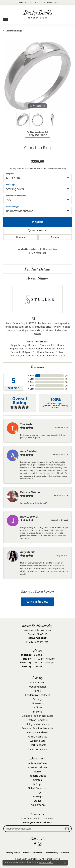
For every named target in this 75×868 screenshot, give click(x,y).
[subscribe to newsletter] (67, 829)
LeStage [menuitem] (38, 784)
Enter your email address (37, 822)
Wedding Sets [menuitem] (37, 741)
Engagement (17, 349)
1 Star (31, 389)
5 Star (31, 375)
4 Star (31, 379)
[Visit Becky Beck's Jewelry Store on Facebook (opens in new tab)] (35, 844)
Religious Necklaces (33, 352)
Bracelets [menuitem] (37, 703)
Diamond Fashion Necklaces (40, 349)
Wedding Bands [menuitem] (37, 687)
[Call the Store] (37, 638)
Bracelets (33, 345)
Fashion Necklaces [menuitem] (38, 732)
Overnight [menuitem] (37, 796)
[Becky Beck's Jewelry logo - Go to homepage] (38, 14)
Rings (14, 345)
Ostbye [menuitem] (37, 792)
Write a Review (37, 602)
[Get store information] (37, 642)
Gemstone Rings (14, 31)
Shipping (20, 237)
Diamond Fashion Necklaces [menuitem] (38, 716)
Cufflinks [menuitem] (37, 707)
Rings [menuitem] (37, 691)
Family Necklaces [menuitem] (37, 737)
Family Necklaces (56, 356)
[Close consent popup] (65, 863)
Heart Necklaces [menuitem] (37, 749)
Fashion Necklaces (31, 356)
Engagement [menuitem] (37, 682)
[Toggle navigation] (6, 18)
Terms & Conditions (33, 853)
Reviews (38, 367)
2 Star (31, 385)
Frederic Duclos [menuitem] (37, 776)
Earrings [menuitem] (37, 699)
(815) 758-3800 (37, 135)
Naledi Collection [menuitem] (38, 788)
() (66, 375)
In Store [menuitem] (37, 712)
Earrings (23, 345)
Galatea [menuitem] (38, 780)
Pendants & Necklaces (52, 345)
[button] (22, 2)
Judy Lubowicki (30, 517)
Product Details (38, 269)
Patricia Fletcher (31, 492)
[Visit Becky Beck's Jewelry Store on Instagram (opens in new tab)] (40, 844)
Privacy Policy (13, 853)
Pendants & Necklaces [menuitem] (37, 695)
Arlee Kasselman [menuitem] (38, 767)
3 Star (31, 382)
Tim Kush (26, 424)
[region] (37, 76)
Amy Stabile (28, 552)
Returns (55, 237)
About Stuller (38, 278)
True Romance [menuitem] (37, 805)
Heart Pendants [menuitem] (37, 745)
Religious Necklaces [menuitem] (37, 724)
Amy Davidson (29, 451)
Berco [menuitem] (37, 772)
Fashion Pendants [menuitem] (37, 720)
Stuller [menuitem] (37, 801)
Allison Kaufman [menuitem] (38, 763)
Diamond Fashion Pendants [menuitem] (38, 728)
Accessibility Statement (57, 853)
